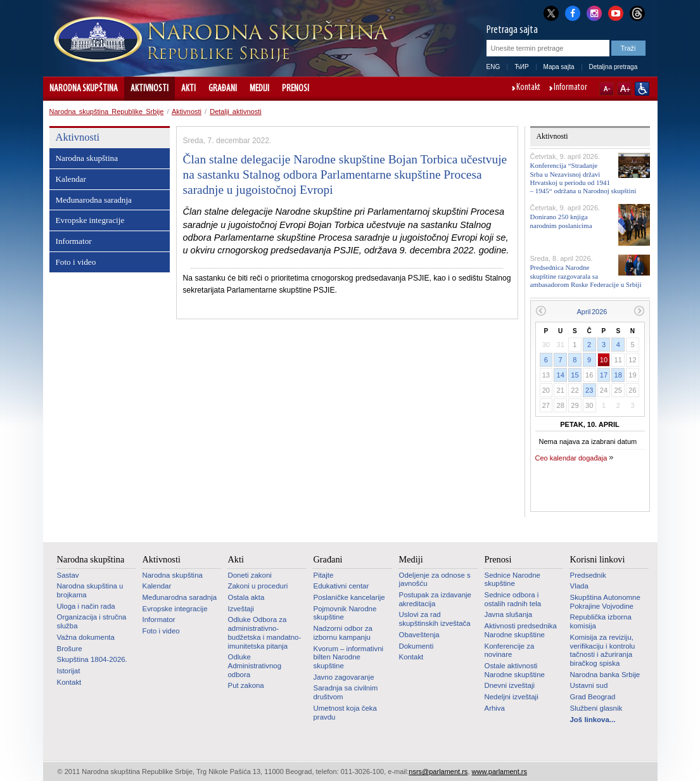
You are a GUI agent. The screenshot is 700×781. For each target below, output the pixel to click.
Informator (570, 88)
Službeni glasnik (596, 708)
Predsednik (588, 575)
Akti (188, 89)
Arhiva (495, 708)
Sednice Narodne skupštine (512, 580)
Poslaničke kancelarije (349, 597)
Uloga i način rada (86, 606)
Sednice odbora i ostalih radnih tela (513, 599)
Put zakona (246, 685)
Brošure (70, 649)
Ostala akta (246, 597)
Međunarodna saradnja (94, 200)
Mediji (259, 89)
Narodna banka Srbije (605, 675)
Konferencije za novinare (510, 651)
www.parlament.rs (500, 771)
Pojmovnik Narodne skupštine (345, 613)
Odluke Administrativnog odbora (255, 665)
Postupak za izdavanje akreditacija (435, 599)
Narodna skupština (84, 89)
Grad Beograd (593, 697)
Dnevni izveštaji (510, 685)
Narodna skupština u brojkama (90, 590)
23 (589, 390)
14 (561, 375)
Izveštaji (241, 609)
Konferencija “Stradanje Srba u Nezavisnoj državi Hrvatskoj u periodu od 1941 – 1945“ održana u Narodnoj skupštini (583, 178)
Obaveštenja (419, 635)
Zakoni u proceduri (258, 586)
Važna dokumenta (86, 637)
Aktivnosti (150, 89)
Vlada (579, 586)
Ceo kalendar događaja (571, 458)
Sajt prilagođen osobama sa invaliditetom (642, 89)
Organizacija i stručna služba (92, 621)
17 (604, 375)
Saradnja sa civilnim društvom (346, 692)
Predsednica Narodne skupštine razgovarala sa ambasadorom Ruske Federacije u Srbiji (586, 276)
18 (618, 375)
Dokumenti (417, 646)
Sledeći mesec (640, 311)
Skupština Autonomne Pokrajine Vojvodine (605, 602)
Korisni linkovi (598, 559)
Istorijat (69, 671)
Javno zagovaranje (344, 677)
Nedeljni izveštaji (512, 697)
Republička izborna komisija (601, 621)
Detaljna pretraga (614, 67)
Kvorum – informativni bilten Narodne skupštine (349, 657)
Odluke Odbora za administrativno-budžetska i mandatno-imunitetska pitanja (265, 632)
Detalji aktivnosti (235, 111)
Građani (223, 89)
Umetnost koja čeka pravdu (345, 713)
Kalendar (71, 179)
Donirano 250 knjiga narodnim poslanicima (561, 221)
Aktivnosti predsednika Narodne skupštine (521, 630)
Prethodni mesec (541, 311)
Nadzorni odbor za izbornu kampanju (343, 633)
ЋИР (521, 67)
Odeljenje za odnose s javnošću (435, 580)
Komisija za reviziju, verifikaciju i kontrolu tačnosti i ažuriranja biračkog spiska (603, 650)
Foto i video (76, 262)
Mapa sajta (559, 67)
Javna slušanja (509, 614)
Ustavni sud (589, 685)
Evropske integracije (90, 220)
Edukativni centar (341, 586)
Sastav (68, 575)
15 (575, 375)
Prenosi (296, 89)
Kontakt (528, 88)
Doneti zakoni (250, 575)
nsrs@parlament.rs (438, 771)
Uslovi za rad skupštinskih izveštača (435, 619)
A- (607, 89)
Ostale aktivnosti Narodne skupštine (515, 670)
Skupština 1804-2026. (92, 659)
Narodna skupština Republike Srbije (107, 111)
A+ (624, 89)
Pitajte (324, 575)
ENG (493, 67)
